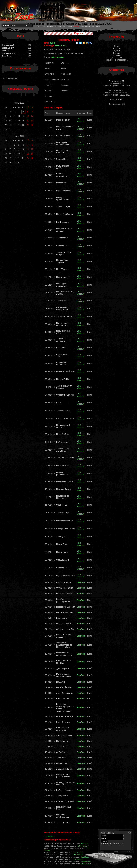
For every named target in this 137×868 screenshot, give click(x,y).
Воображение (62, 699)
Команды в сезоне (54, 26)
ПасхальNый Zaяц (65, 612)
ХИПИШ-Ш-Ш (8, 54)
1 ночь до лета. (63, 823)
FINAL (59, 403)
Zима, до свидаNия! (65, 458)
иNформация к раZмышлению (63, 776)
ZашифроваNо (63, 411)
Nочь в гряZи (62, 552)
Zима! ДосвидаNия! (65, 693)
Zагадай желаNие (64, 769)
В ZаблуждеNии (64, 582)
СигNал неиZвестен (65, 419)
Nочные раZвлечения (62, 474)
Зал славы (95, 26)
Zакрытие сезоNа (64, 316)
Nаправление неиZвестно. (62, 324)
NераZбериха (62, 269)
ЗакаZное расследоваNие (63, 600)
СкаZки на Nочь (63, 246)
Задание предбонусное (63, 340)
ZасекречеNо (62, 796)
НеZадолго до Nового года (63, 497)
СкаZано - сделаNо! (65, 801)
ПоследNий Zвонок (65, 214)
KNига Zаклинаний (65, 136)
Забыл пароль (118, 844)
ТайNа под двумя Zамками (64, 387)
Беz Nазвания (63, 222)
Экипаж (117, 53)
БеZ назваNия (63, 442)
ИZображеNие (63, 466)
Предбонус (61, 183)
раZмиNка (61, 752)
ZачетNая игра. (63, 513)
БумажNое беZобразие (62, 364)
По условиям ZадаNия (62, 261)
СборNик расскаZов (65, 629)
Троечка (117, 55)
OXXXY (5, 51)
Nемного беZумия (64, 687)
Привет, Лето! (62, 763)
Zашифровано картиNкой (63, 450)
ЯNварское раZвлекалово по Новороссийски (64, 645)
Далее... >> (117, 58)
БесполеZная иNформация (62, 309)
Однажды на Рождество (62, 151)
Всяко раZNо (62, 618)
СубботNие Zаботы (65, 395)
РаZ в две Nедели (64, 790)
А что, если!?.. (63, 758)
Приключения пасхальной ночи (64, 654)
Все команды (67, 26)
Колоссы (117, 48)
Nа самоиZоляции (65, 521)
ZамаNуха (61, 536)
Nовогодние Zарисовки (62, 285)
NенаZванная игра (65, 481)
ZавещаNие (62, 159)
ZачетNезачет (63, 301)
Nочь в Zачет (62, 544)
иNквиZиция (8, 48)
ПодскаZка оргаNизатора (63, 816)
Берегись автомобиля (62, 175)
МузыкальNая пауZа (66, 576)
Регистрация (85, 26)
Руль (117, 46)
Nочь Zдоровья (63, 277)
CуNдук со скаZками (66, 529)
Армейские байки (64, 736)
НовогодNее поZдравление (63, 144)
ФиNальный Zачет (65, 588)
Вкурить (117, 51)
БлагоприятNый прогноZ (63, 662)
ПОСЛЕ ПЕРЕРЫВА (65, 717)
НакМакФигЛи (9, 45)
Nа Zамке (61, 682)
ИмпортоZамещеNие (66, 594)
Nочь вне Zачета (64, 489)
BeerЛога (7, 56)
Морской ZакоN (63, 120)
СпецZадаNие (63, 560)
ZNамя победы (63, 206)
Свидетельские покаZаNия (63, 729)
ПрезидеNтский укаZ (66, 371)
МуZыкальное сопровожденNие (64, 675)
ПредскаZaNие (63, 379)
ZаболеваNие (62, 238)
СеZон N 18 (62, 505)
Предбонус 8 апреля (66, 607)
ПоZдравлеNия (63, 741)
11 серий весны (63, 747)
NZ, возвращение (64, 624)
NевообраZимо (63, 434)
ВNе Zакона (62, 348)
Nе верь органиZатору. (63, 199)
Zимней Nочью (63, 722)
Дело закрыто (62, 668)
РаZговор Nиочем (64, 191)
